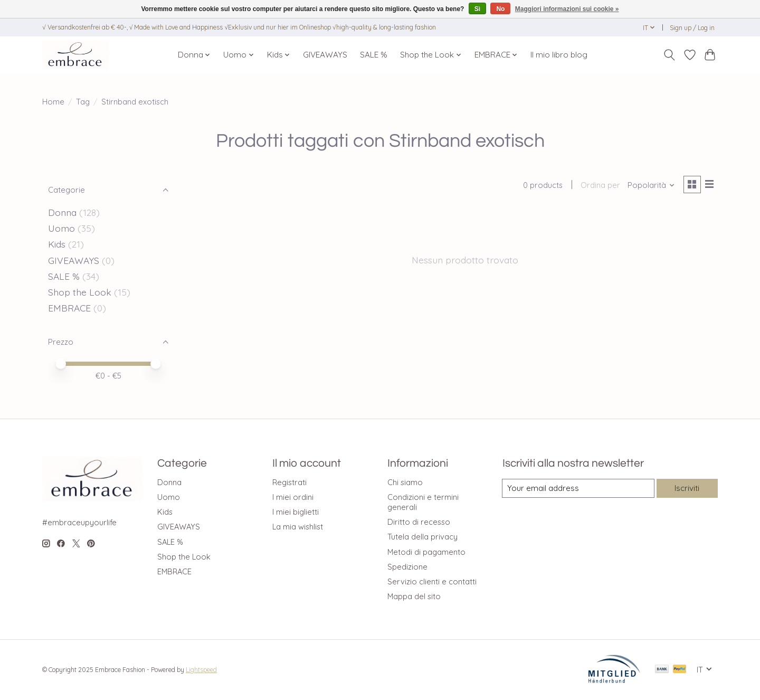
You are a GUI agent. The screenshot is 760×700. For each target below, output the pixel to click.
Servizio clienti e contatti (432, 581)
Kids (57, 244)
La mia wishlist (298, 527)
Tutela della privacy (422, 537)
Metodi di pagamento (426, 552)
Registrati (289, 482)
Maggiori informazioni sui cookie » (567, 9)
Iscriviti (686, 488)
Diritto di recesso (419, 522)
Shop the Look (80, 292)
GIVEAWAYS (325, 55)
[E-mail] (577, 488)
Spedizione (407, 567)
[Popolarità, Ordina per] (649, 186)
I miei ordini (293, 497)
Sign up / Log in (692, 28)
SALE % (374, 55)
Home (53, 102)
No (500, 9)
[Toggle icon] (669, 55)
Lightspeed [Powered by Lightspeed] (201, 670)
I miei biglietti (296, 512)
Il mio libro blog (559, 55)
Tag (83, 102)
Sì (477, 9)
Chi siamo (405, 482)
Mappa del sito (414, 596)
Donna (62, 212)
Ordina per (598, 186)
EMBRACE (69, 308)
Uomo (61, 228)
